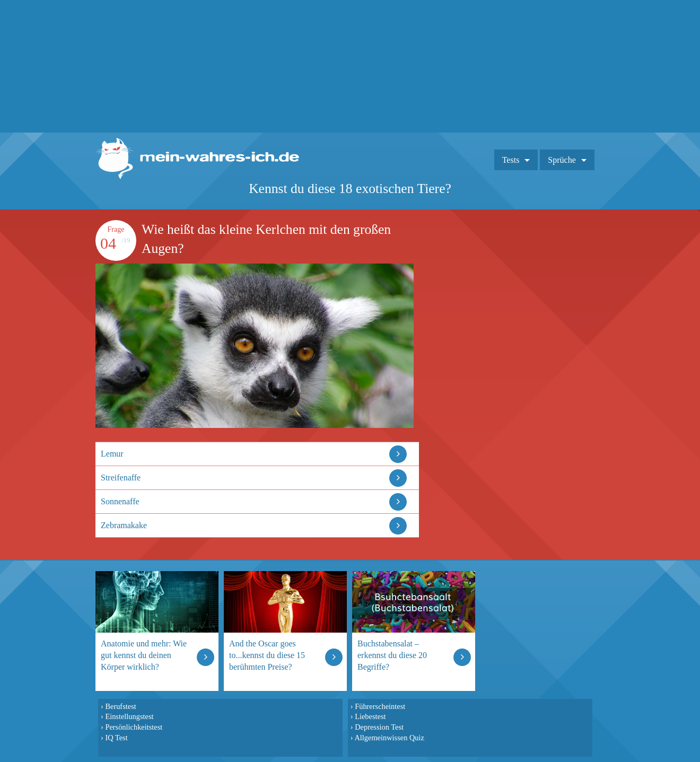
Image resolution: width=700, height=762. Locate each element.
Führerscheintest (380, 706)
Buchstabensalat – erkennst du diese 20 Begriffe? (392, 655)
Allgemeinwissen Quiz (389, 738)
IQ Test (116, 738)
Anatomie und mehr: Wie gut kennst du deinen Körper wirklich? (144, 655)
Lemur (112, 454)
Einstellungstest (129, 716)
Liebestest (370, 716)
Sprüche (562, 160)
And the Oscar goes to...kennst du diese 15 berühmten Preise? (267, 655)
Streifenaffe (121, 478)
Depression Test (379, 727)
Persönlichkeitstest (134, 727)
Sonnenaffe (120, 501)
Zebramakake (124, 525)
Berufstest (120, 706)
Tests (511, 160)
